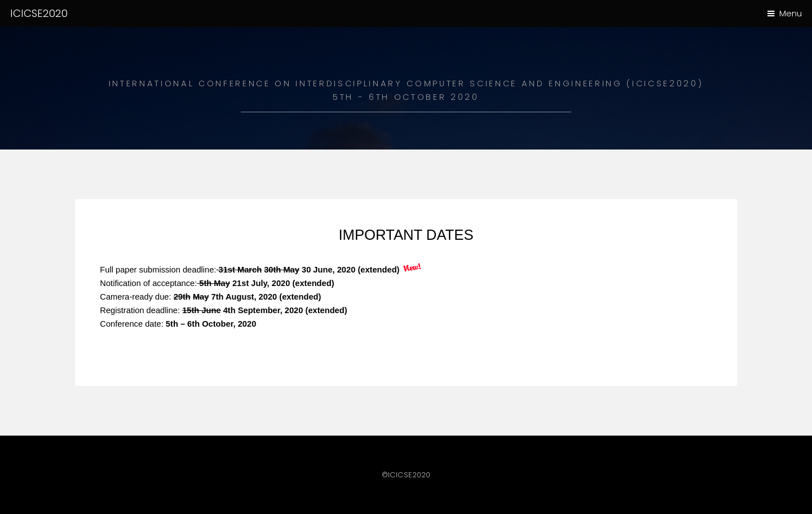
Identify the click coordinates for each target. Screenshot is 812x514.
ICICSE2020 (39, 13)
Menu (791, 14)
